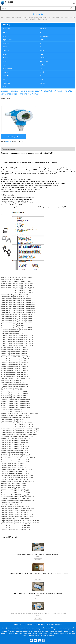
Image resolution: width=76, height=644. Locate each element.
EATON (5, 47)
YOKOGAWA (7, 29)
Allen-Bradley (44, 61)
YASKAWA (6, 72)
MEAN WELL (7, 83)
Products (8, 18)
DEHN (5, 61)
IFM (4, 65)
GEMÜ (42, 72)
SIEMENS (43, 29)
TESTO (42, 87)
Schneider (6, 51)
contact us (8, 141)
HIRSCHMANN (7, 69)
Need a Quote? (14, 137)
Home (3, 18)
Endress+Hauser (17, 18)
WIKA (42, 79)
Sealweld (5, 58)
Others (42, 76)
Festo (41, 47)
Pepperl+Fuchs (7, 40)
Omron (5, 54)
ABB (41, 33)
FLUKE (42, 40)
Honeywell (6, 36)
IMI (4, 79)
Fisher (42, 54)
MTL (41, 43)
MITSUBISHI (7, 76)
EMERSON (43, 58)
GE (41, 69)
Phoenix (42, 51)
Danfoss (42, 65)
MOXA (5, 87)
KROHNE (43, 83)
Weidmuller (6, 43)
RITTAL (5, 33)
